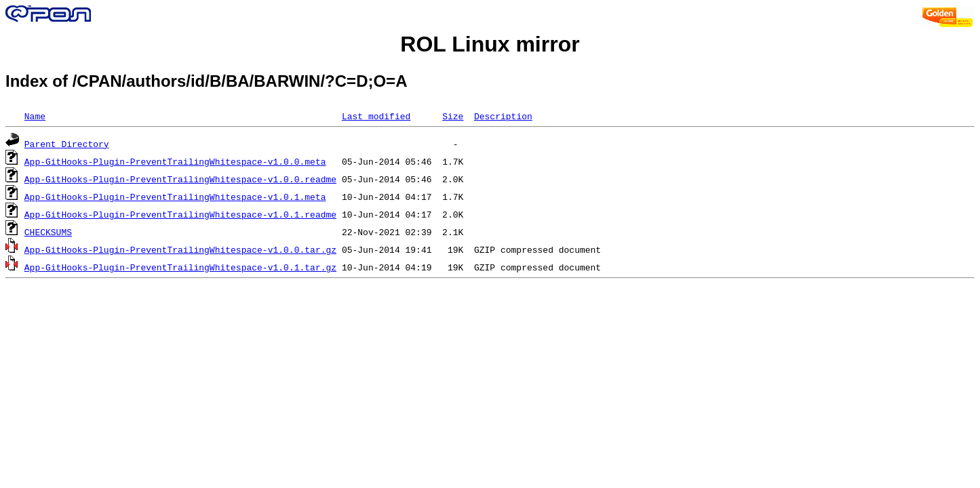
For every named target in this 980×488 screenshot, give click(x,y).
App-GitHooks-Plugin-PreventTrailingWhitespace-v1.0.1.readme (180, 214)
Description (503, 116)
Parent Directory (67, 144)
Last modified (376, 116)
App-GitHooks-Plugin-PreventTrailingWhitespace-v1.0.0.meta (175, 161)
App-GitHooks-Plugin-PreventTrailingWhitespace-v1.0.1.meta (175, 197)
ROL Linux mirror (490, 44)
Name (35, 116)
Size (453, 116)
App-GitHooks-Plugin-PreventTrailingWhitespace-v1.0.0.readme (180, 179)
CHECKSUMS (48, 232)
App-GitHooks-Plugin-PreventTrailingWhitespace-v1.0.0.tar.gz (180, 249)
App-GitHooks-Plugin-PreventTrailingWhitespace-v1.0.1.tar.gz (180, 267)
